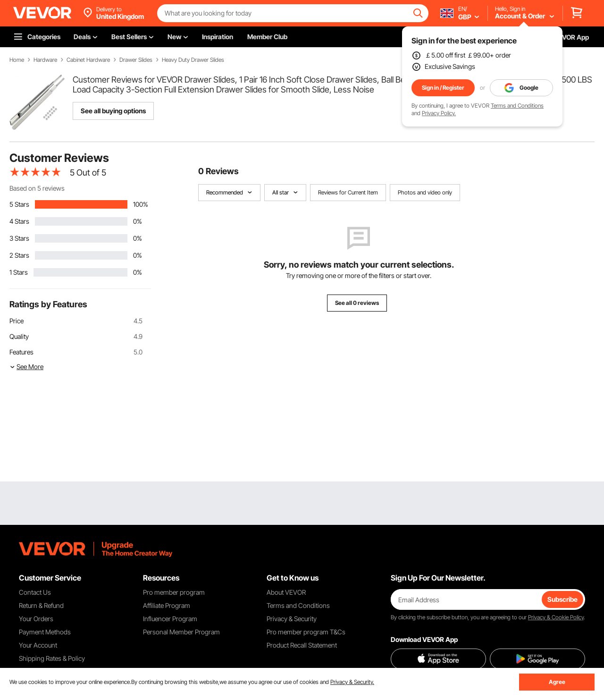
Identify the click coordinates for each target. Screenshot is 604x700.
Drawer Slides (136, 60)
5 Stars (19, 204)
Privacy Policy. (439, 113)
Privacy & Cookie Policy (556, 617)
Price (17, 321)
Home (17, 60)
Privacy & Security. (352, 682)
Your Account (38, 645)
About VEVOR (286, 592)
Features (21, 352)
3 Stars (19, 238)
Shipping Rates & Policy (52, 658)
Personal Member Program (181, 632)
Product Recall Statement (302, 645)
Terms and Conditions (517, 105)
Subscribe (562, 599)
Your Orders (36, 619)
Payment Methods (45, 632)
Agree (557, 682)
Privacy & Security (292, 619)
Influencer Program (170, 619)
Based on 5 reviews (37, 188)
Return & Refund (41, 605)
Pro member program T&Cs (306, 632)
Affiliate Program (167, 605)
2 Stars (19, 255)
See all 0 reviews (357, 303)
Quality (19, 336)
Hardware (45, 60)
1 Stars (19, 272)
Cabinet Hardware (88, 60)
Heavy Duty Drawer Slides (193, 60)
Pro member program (174, 592)
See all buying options (113, 111)
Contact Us (35, 592)
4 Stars (19, 221)
